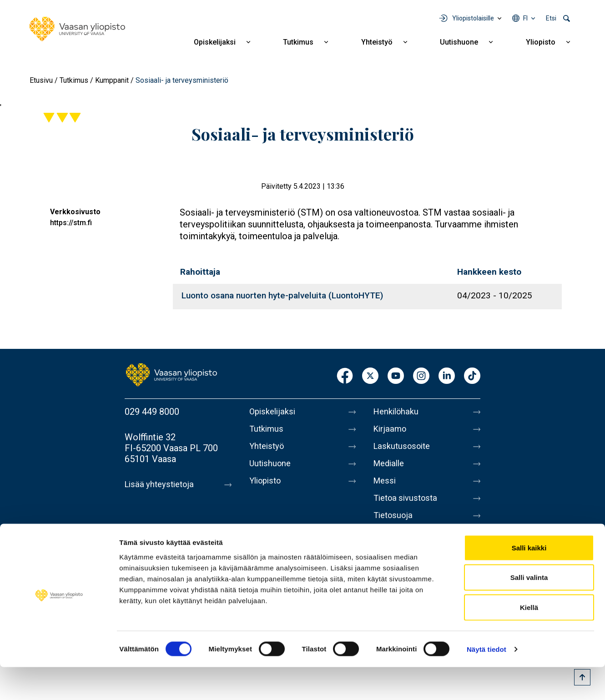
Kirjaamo (391, 431)
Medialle (391, 469)
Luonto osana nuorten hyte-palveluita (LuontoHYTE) (282, 295)
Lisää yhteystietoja (162, 484)
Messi (386, 488)
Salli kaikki (529, 581)
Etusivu (41, 80)
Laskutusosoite (404, 450)
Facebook (345, 376)
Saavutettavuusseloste (419, 545)
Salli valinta (529, 611)
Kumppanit (112, 80)
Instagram (421, 376)
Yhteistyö (377, 42)
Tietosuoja (395, 526)
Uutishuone (459, 42)
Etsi (551, 18)
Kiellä (529, 640)
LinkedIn (447, 376)
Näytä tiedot (487, 682)
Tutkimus (298, 42)
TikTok (472, 376)
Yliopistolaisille (473, 18)
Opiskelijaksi (215, 42)
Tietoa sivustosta (408, 507)
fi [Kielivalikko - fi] (525, 18)
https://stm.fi (71, 223)
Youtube (396, 376)
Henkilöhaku (398, 412)
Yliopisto (541, 42)
